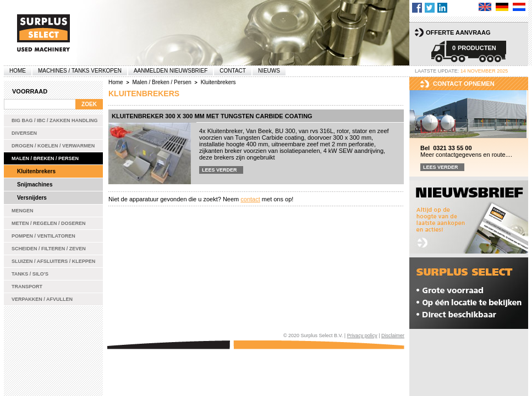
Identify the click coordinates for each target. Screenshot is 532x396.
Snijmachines (35, 185)
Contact (233, 71)
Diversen (24, 133)
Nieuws (269, 71)
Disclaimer (393, 335)
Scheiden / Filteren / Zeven (49, 249)
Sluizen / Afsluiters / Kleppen (53, 261)
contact (250, 199)
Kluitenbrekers (36, 171)
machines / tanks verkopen (80, 71)
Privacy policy (362, 335)
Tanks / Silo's (30, 274)
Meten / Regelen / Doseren (49, 223)
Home (18, 71)
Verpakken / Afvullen (42, 299)
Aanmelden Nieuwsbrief (171, 71)
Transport (27, 287)
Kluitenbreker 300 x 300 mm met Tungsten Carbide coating (212, 116)
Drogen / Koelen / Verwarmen (53, 146)
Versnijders (32, 198)
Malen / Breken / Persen (45, 158)
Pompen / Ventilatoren (43, 236)
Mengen (23, 211)
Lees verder (220, 170)
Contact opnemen (464, 84)
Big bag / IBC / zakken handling (55, 120)
